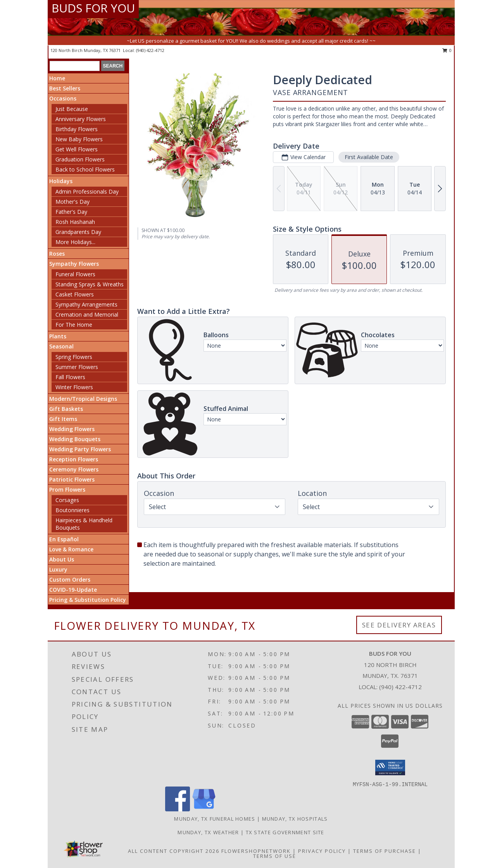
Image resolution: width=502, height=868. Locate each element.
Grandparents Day (78, 232)
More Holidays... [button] (75, 242)
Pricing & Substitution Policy (88, 600)
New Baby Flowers (79, 139)
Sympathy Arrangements (86, 304)
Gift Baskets (66, 409)
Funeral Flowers (75, 274)
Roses (57, 254)
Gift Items (63, 419)
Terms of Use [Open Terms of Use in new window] (275, 856)
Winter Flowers (74, 387)
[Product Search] (75, 66)
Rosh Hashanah (75, 222)
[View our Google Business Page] (204, 809)
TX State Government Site (285, 832)
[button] (390, 768)
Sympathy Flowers (74, 264)
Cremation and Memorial (87, 314)
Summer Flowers (77, 367)
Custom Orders (70, 580)
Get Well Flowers (77, 149)
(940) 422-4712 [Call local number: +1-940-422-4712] (150, 50)
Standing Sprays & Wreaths (90, 284)
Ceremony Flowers (74, 469)
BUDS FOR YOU (93, 8)
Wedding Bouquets (75, 439)
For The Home (74, 325)
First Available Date (369, 157)
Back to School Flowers (85, 169)
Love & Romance (71, 549)
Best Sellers (65, 88)
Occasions (63, 98)
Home (57, 78)
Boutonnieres (72, 510)
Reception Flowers (74, 459)
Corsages (67, 500)
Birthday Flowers (77, 129)
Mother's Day (72, 202)
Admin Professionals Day (87, 191)
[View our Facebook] (178, 809)
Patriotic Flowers (72, 479)
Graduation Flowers (80, 159)
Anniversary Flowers (81, 119)
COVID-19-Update (73, 590)
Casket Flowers (75, 294)
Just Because (72, 109)
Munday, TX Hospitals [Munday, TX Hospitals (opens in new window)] (295, 819)
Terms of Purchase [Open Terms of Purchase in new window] (385, 851)
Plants (58, 336)
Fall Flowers (70, 377)
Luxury (58, 569)
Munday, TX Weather (208, 832)
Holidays (61, 181)
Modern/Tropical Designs (83, 399)
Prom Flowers (67, 489)
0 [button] (447, 50)
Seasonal (61, 346)
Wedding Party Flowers (80, 449)
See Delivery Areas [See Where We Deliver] (399, 625)
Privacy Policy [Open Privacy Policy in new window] (322, 851)
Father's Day (71, 212)
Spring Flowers (74, 357)
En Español (64, 539)
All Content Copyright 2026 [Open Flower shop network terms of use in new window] (174, 851)
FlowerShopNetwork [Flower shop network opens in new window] (256, 851)
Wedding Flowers (72, 429)
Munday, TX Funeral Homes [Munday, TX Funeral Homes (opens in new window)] (215, 819)
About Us (62, 559)
